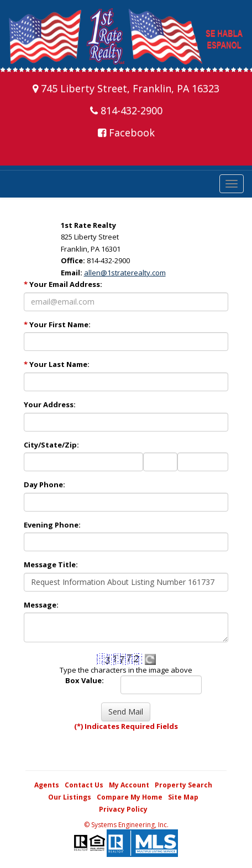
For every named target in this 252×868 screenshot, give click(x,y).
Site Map (183, 797)
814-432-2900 (126, 110)
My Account (129, 785)
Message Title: (51, 565)
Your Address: (50, 404)
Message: (41, 605)
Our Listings (70, 797)
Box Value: (85, 680)
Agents (47, 785)
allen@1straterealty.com (125, 273)
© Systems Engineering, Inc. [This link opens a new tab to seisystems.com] (126, 825)
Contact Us (84, 785)
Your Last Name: (57, 364)
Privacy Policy (123, 809)
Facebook (126, 132)
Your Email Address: (63, 284)
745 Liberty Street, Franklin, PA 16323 (126, 88)
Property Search (183, 785)
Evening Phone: (52, 525)
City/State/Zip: (51, 445)
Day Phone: (44, 484)
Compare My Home (130, 797)
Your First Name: (57, 324)
